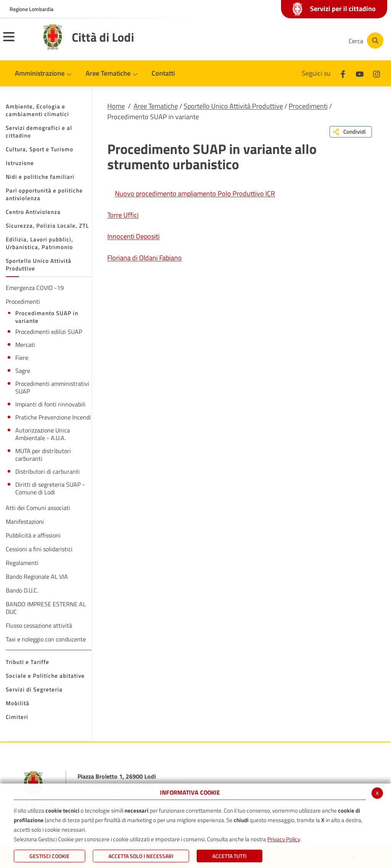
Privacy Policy (284, 839)
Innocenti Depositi (133, 236)
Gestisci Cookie (49, 856)
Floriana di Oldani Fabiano (145, 258)
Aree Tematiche (156, 106)
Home (116, 106)
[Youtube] (289, 40)
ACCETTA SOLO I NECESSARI (141, 856)
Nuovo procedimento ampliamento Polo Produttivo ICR (195, 194)
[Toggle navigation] (18, 42)
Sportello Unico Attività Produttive (233, 106)
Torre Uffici (123, 215)
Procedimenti (308, 106)
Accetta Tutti (229, 856)
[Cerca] (365, 40)
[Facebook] (267, 40)
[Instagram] (312, 40)
